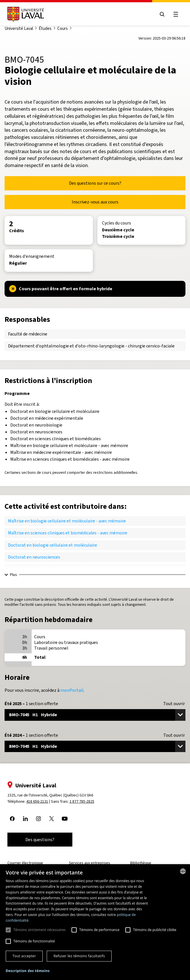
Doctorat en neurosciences (34, 557)
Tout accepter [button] (24, 956)
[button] (28, 971)
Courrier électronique (25, 863)
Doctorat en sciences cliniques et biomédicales (53, 569)
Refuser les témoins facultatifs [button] (79, 956)
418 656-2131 (37, 801)
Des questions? (40, 840)
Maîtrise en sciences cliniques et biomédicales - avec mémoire (68, 533)
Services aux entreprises (90, 863)
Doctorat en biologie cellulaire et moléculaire (53, 545)
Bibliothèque (141, 863)
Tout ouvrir (174, 704)
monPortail (72, 690)
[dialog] (95, 922)
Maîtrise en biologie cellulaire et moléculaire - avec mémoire (67, 521)
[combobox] (183, 871)
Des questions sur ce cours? (95, 183)
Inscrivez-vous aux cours (95, 202)
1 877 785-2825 (82, 801)
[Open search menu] (162, 14)
